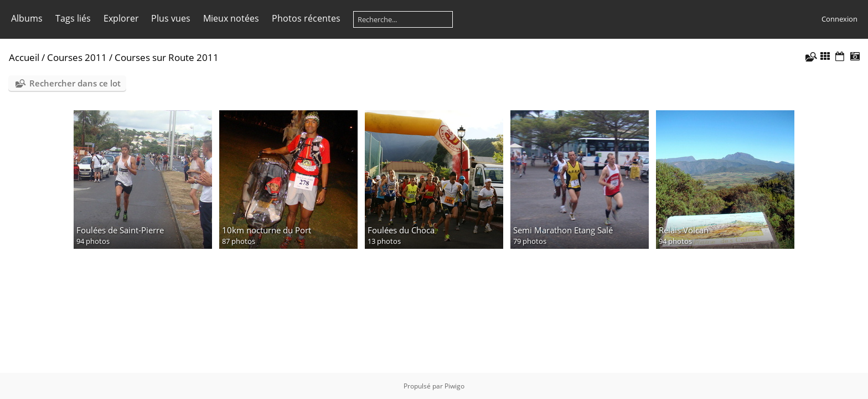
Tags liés (73, 18)
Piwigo (454, 386)
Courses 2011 (77, 57)
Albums (27, 18)
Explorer (121, 18)
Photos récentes (306, 18)
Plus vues (171, 18)
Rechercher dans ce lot (75, 83)
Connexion (839, 19)
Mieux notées (231, 18)
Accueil (24, 57)
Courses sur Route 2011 (167, 57)
